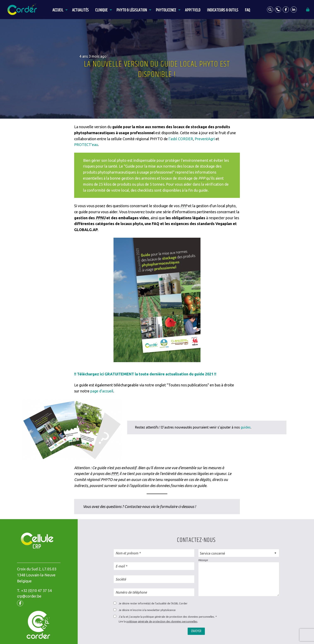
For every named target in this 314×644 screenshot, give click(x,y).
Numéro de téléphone (131, 592)
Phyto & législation (132, 10)
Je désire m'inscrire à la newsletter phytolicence (147, 610)
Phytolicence (166, 10)
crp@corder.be (29, 596)
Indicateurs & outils (223, 10)
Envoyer (196, 631)
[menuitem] (59, 10)
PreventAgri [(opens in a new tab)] (205, 139)
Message (203, 560)
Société (121, 579)
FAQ (247, 10)
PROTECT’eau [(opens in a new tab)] (86, 145)
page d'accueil (102, 391)
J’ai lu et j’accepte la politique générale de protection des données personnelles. (167, 617)
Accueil (58, 10)
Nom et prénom (127, 553)
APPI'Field (193, 10)
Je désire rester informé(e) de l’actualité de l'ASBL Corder (153, 603)
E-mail (120, 566)
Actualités (80, 10)
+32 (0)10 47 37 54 (36, 590)
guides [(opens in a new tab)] (246, 427)
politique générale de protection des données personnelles (162, 621)
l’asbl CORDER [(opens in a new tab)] (181, 139)
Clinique (101, 10)
